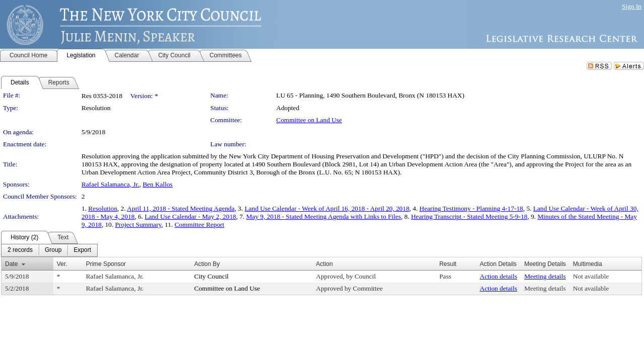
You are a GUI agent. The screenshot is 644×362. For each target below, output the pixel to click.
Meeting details (545, 276)
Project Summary (138, 224)
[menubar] (49, 250)
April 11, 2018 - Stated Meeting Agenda (181, 208)
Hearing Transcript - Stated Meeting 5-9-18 (469, 216)
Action (324, 264)
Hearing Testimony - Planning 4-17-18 (471, 208)
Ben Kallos (157, 184)
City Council (212, 276)
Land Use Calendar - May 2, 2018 (191, 216)
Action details (499, 276)
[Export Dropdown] (82, 250)
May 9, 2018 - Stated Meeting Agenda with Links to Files (324, 216)
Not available (591, 276)
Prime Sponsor (106, 264)
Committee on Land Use (309, 120)
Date (11, 264)
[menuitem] (20, 250)
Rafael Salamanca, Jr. (110, 184)
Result (448, 264)
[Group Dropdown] (53, 250)
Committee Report (199, 224)
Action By (207, 264)
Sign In (632, 6)
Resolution (103, 208)
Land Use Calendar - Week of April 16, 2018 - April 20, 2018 (327, 208)
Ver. (62, 264)
